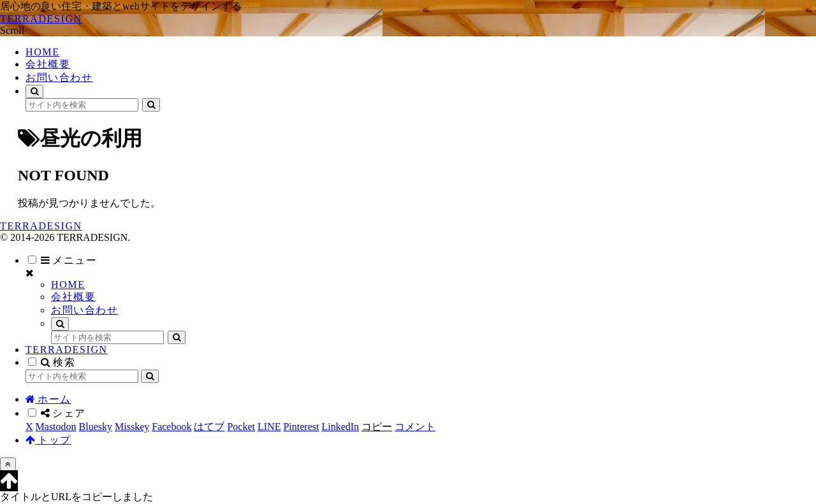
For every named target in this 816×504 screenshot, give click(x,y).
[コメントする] (415, 427)
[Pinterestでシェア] (301, 427)
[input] (82, 105)
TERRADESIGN (67, 349)
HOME (68, 284)
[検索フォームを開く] (34, 91)
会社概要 (73, 297)
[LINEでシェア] (269, 427)
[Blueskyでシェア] (96, 427)
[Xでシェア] (29, 427)
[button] (151, 105)
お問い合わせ (85, 310)
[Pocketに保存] (241, 427)
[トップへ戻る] (8, 464)
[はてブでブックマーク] (209, 427)
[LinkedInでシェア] (340, 427)
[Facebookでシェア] (171, 427)
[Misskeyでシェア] (132, 427)
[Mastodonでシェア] (56, 427)
